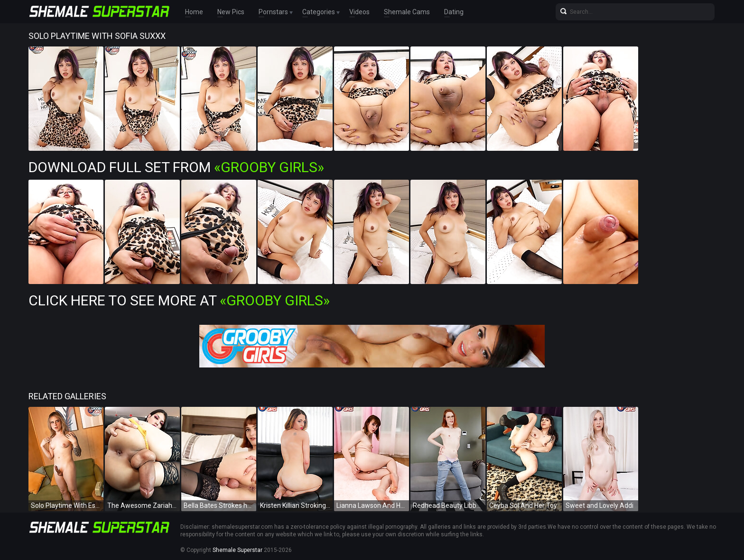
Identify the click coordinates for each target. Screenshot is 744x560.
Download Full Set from (176, 167)
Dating (454, 12)
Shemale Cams (407, 12)
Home (194, 12)
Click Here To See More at (179, 300)
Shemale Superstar (237, 550)
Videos (359, 12)
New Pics (231, 12)
